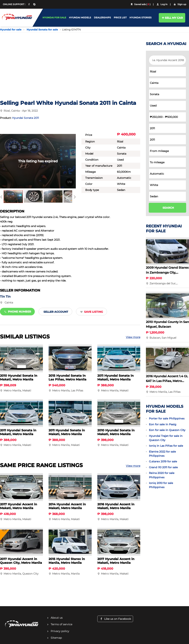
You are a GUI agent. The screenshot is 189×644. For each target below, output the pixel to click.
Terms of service (61, 624)
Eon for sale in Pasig (163, 424)
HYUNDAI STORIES (141, 17)
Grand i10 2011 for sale (163, 467)
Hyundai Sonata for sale (42, 30)
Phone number (17, 312)
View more (133, 337)
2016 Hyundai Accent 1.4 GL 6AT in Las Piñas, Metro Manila (167, 381)
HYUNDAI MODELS (80, 17)
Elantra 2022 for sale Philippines (162, 454)
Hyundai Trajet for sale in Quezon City (166, 438)
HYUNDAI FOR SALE (54, 17)
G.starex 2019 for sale (163, 461)
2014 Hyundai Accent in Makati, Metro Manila (67, 506)
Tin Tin (5, 297)
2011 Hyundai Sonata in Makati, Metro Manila (115, 378)
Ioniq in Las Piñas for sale (166, 446)
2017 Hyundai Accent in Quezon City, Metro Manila (21, 561)
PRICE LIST (120, 17)
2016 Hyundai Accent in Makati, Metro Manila (116, 506)
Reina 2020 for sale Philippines (162, 475)
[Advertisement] (70, 71)
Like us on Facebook (115, 619)
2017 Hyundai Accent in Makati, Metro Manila (19, 506)
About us (57, 618)
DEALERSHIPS (102, 17)
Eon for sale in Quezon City (167, 430)
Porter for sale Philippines (167, 418)
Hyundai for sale (11, 30)
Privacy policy (60, 631)
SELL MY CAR (172, 18)
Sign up (180, 4)
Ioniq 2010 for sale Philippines (161, 485)
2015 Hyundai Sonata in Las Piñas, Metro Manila (67, 378)
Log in (162, 4)
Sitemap (56, 638)
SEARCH (168, 208)
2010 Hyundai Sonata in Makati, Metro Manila (19, 378)
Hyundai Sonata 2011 (26, 118)
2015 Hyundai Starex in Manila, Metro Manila (67, 561)
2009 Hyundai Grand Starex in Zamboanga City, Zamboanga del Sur (167, 272)
